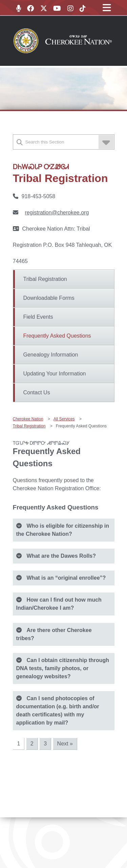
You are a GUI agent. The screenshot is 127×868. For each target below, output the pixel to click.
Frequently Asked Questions (57, 336)
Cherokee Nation (28, 419)
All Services (64, 419)
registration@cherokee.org (57, 213)
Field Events (38, 317)
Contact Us (37, 392)
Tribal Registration (45, 279)
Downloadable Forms (49, 298)
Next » (65, 744)
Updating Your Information (55, 374)
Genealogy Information (51, 355)
